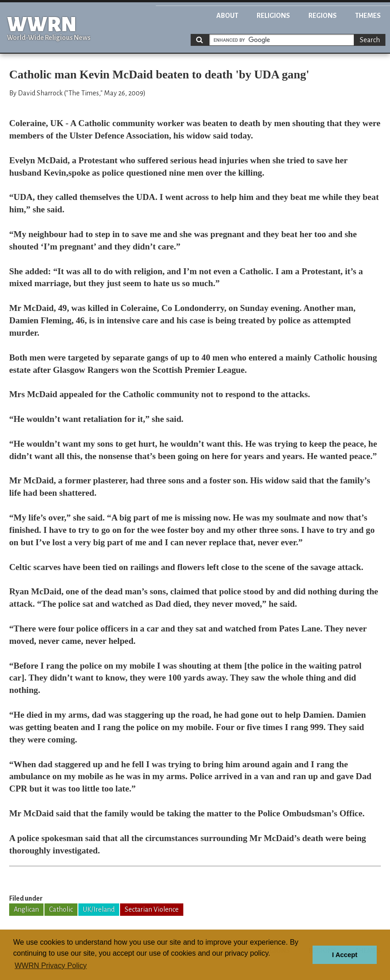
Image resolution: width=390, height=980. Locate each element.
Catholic (61, 909)
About (227, 16)
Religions (273, 16)
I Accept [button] (344, 955)
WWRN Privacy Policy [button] (51, 966)
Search (370, 40)
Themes (368, 16)
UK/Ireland (99, 909)
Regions (323, 16)
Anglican (26, 909)
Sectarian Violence (152, 909)
